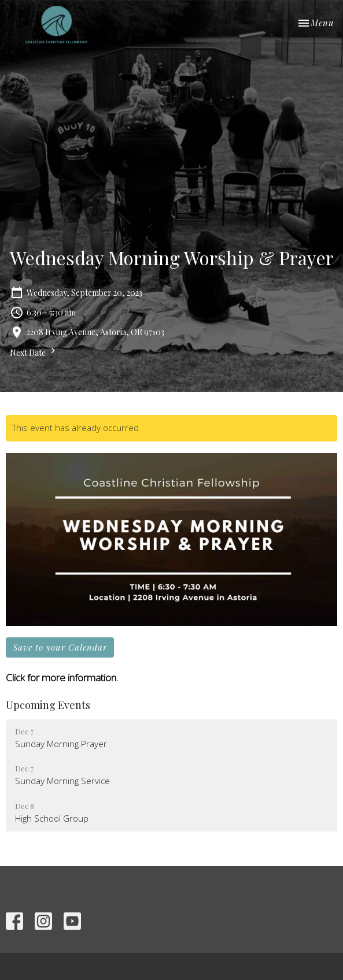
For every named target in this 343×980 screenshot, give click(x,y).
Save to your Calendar (60, 647)
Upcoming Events (48, 705)
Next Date (34, 352)
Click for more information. (62, 678)
